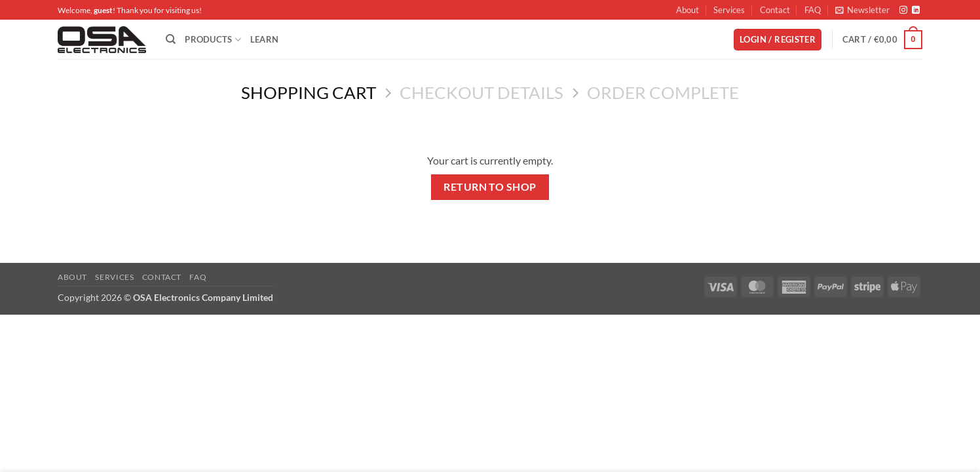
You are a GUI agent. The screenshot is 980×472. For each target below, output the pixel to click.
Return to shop (490, 187)
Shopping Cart (309, 92)
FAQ (813, 10)
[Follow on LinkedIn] (916, 10)
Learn (264, 39)
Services (729, 10)
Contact (775, 10)
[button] (862, 10)
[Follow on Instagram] (903, 10)
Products (213, 40)
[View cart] (882, 40)
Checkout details (481, 92)
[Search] (171, 39)
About (688, 10)
